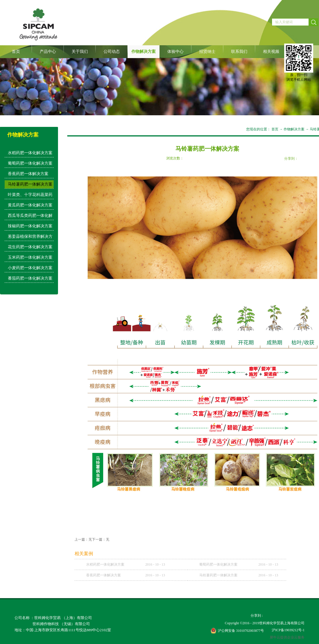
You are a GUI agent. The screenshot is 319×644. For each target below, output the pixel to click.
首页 (16, 52)
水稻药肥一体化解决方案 (105, 564)
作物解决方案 (294, 129)
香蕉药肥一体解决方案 (104, 575)
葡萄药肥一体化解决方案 (218, 564)
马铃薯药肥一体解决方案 (218, 575)
